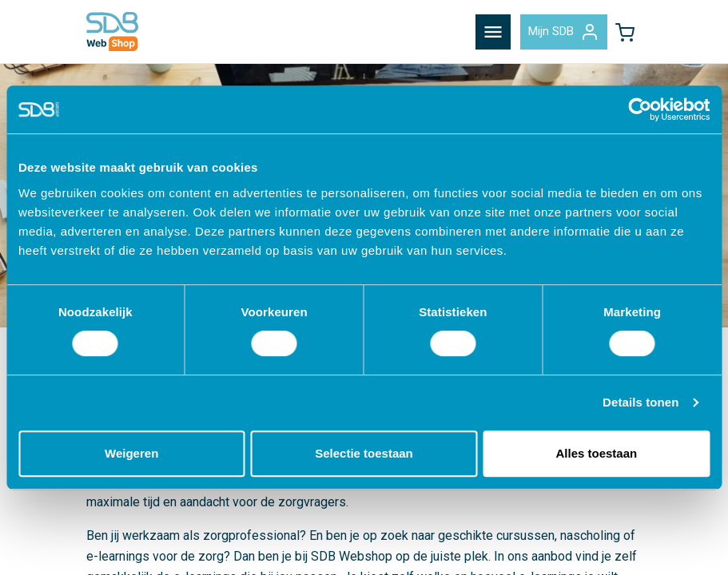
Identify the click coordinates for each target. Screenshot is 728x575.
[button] (625, 32)
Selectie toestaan (364, 453)
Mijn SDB (564, 32)
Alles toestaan (596, 453)
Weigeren (131, 453)
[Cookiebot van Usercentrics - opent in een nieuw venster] (640, 109)
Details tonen (640, 402)
